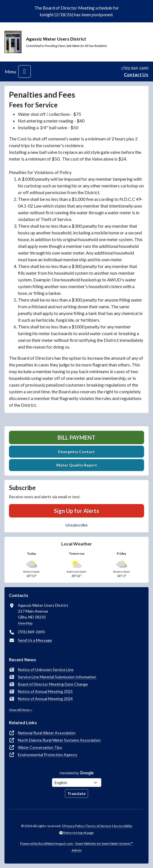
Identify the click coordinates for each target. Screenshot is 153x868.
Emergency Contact (76, 452)
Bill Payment (76, 437)
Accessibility (123, 826)
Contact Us (136, 74)
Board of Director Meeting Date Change (53, 684)
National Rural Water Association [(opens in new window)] (47, 733)
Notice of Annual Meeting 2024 (45, 699)
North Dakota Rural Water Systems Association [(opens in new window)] (59, 740)
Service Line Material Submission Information (57, 677)
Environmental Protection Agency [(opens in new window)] (48, 755)
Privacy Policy (74, 826)
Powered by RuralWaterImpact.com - (76, 844)
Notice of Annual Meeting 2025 (45, 691)
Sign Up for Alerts (76, 511)
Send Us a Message (35, 640)
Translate (76, 793)
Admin (77, 850)
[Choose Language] (77, 783)
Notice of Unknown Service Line (46, 670)
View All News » (21, 710)
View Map (25, 623)
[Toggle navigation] (24, 71)
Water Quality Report (77, 465)
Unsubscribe (76, 525)
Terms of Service (99, 826)
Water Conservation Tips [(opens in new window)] (40, 747)
